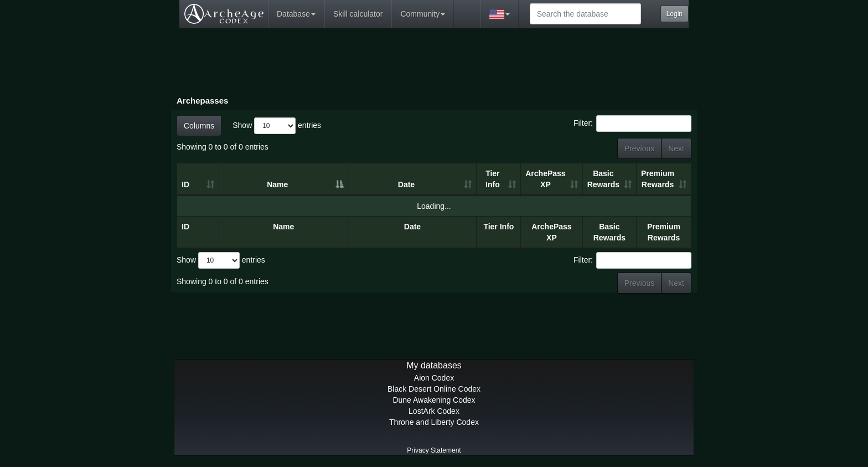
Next (676, 148)
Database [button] (296, 14)
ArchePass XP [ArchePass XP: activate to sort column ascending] (545, 179)
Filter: (632, 124)
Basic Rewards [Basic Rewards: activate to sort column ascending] (603, 179)
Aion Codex (434, 378)
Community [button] (423, 14)
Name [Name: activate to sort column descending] (277, 184)
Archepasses (202, 101)
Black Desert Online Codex (434, 389)
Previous (639, 148)
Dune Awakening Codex (434, 400)
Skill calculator (358, 14)
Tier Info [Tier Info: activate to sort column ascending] (493, 179)
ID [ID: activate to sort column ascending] (185, 184)
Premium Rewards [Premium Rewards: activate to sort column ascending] (658, 179)
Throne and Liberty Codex (434, 422)
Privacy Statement (434, 450)
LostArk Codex (434, 411)
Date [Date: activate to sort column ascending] (406, 184)
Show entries (277, 126)
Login (675, 14)
